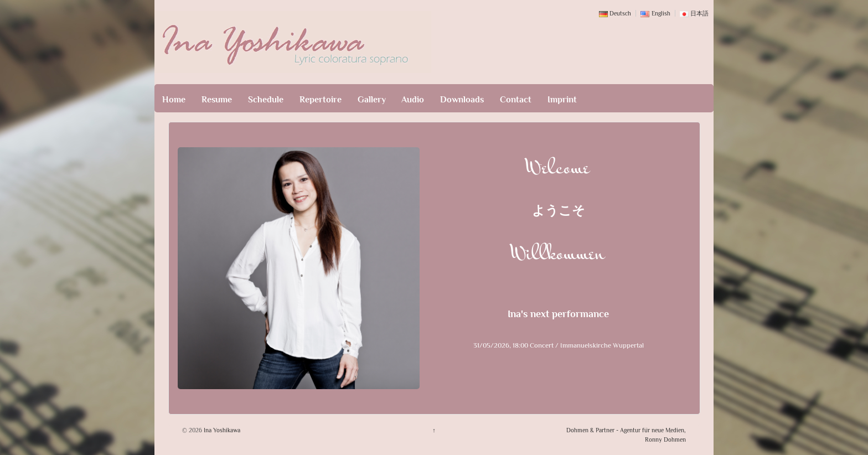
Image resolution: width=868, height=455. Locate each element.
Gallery (372, 100)
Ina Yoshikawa (221, 430)
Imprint (562, 100)
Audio (413, 100)
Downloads (462, 100)
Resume (217, 100)
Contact (516, 100)
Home (174, 100)
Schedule (266, 100)
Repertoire (321, 100)
